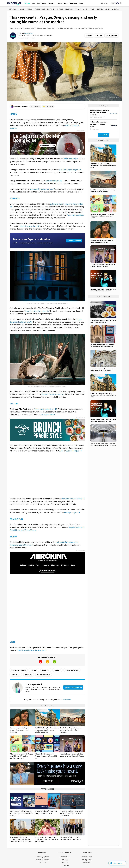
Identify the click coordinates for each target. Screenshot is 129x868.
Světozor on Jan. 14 (74, 451)
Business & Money (103, 9)
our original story (48, 415)
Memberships (64, 857)
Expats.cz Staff (29, 33)
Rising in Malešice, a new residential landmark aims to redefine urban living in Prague (20, 839)
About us (64, 860)
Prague (21, 9)
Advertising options (42, 857)
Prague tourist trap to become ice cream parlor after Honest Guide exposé (103, 370)
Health (78, 9)
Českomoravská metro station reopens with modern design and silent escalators (103, 445)
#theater (29, 675)
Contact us (65, 863)
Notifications (48, 106)
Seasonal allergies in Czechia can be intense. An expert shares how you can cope (47, 839)
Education (69, 9)
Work (85, 9)
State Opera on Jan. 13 (29, 226)
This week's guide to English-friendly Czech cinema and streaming (20, 730)
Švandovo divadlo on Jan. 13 (37, 311)
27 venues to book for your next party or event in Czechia (46, 812)
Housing (60, 9)
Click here (67, 700)
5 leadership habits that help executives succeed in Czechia (71, 838)
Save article (35, 106)
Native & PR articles (42, 860)
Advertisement (81, 131)
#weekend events (44, 675)
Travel (92, 9)
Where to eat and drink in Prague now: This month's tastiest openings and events (21, 756)
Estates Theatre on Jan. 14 (53, 394)
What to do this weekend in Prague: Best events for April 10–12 (46, 756)
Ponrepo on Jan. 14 (72, 512)
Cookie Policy (87, 863)
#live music (16, 675)
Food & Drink (40, 9)
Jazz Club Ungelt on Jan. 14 (70, 170)
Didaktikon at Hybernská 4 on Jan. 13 (32, 650)
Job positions (42, 863)
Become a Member (74, 241)
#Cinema (34, 670)
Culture (29, 9)
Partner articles (48, 789)
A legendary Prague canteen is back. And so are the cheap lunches (103, 321)
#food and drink (72, 670)
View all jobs (104, 135)
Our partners (65, 865)
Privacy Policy (87, 860)
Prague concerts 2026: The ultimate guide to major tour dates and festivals (103, 290)
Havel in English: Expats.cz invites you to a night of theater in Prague (72, 755)
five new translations (75, 215)
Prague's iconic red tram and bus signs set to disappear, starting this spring (102, 346)
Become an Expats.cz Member (32, 239)
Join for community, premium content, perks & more (33, 243)
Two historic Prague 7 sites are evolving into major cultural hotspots (71, 730)
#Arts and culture (19, 670)
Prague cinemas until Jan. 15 (45, 409)
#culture (46, 670)
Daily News (12, 9)
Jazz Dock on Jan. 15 (54, 181)
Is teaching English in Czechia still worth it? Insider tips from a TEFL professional (71, 813)
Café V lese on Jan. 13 (72, 159)
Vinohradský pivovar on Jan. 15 (43, 189)
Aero (61, 451)
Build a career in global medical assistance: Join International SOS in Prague (21, 813)
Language (116, 9)
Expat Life (51, 9)
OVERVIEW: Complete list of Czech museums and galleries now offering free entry (47, 730)
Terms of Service (87, 857)
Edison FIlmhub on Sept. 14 (73, 499)
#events (57, 670)
